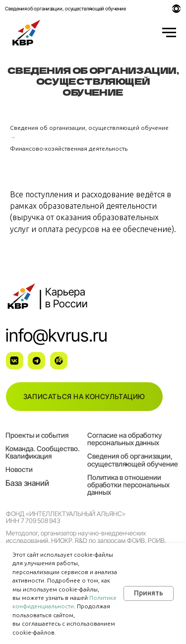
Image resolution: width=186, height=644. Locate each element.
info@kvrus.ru (57, 335)
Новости (19, 469)
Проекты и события (37, 435)
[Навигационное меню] (169, 33)
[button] (84, 397)
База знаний (27, 483)
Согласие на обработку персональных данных (124, 439)
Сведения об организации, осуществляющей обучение (65, 9)
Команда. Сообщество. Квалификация (43, 452)
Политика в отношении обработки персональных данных (128, 485)
